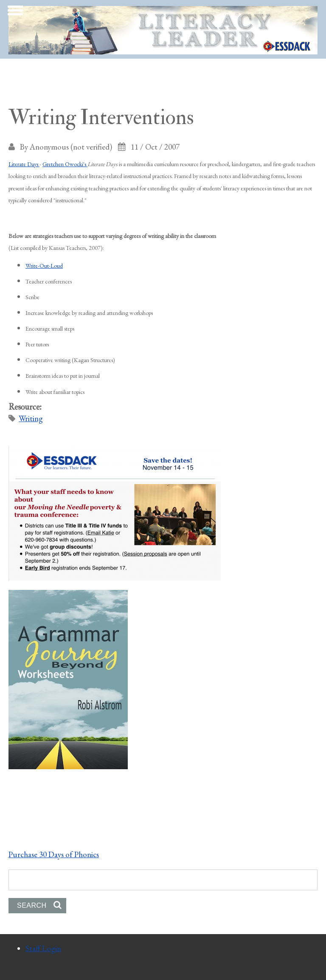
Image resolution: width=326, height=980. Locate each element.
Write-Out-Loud (44, 266)
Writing (31, 418)
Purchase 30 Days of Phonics (54, 854)
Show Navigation (14, 13)
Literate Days (24, 164)
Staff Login (43, 948)
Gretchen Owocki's (65, 164)
